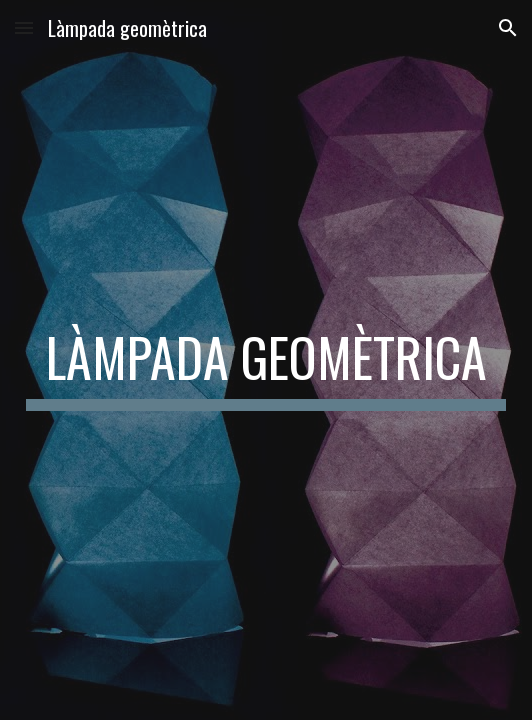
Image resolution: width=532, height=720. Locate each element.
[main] (266, 360)
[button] (24, 27)
